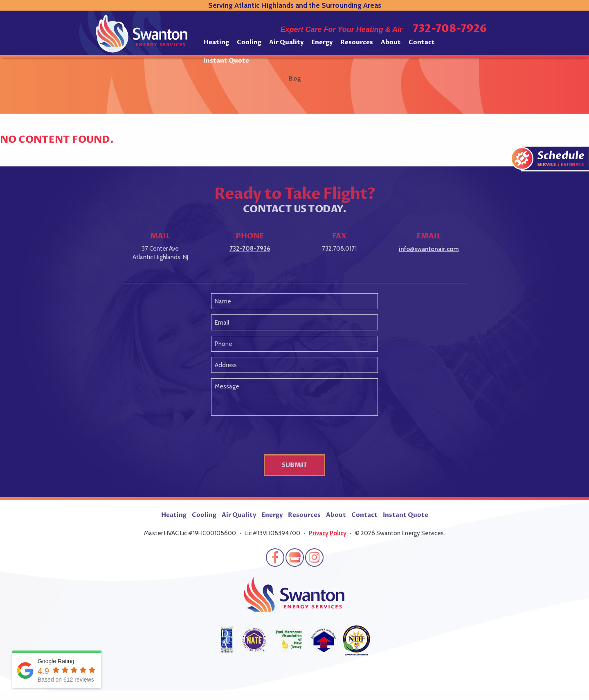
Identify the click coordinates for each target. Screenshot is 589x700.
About (391, 42)
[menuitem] (216, 45)
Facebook (275, 558)
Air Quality (286, 42)
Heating (216, 42)
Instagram (314, 558)
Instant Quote (226, 61)
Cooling (249, 42)
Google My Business (295, 558)
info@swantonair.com (429, 249)
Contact (422, 42)
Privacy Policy (328, 533)
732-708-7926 (450, 29)
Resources (357, 42)
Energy (322, 42)
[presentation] (294, 437)
